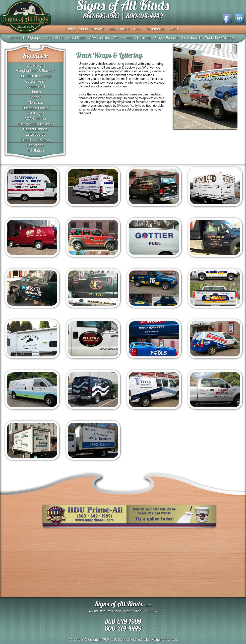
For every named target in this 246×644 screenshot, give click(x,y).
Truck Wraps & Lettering (132, 38)
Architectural (35, 87)
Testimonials (155, 29)
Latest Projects (119, 29)
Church (35, 92)
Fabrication (35, 145)
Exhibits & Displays (35, 140)
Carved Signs (53, 38)
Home (70, 29)
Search (174, 29)
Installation (35, 151)
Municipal (35, 103)
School (35, 97)
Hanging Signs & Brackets (35, 71)
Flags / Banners (166, 38)
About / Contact (91, 29)
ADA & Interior (35, 119)
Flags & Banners (35, 129)
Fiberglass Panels (35, 108)
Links (138, 29)
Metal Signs (76, 38)
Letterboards (192, 38)
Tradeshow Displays (220, 38)
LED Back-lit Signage (35, 76)
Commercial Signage (24, 38)
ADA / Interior (100, 38)
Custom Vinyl (35, 82)
